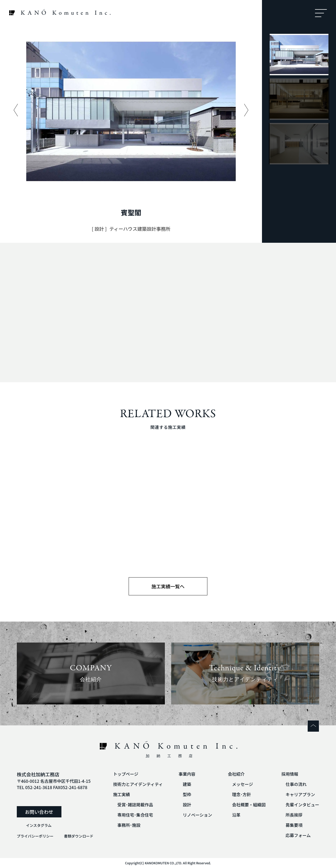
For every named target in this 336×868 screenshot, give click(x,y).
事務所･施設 (129, 825)
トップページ (126, 774)
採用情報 (290, 774)
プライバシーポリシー (35, 836)
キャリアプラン (300, 794)
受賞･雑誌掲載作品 (135, 805)
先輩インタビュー (302, 805)
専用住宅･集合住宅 (135, 815)
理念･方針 (241, 794)
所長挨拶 (294, 815)
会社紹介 (236, 774)
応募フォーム (298, 835)
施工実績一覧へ (168, 586)
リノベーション (197, 815)
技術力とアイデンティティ (138, 784)
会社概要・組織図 (249, 805)
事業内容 (187, 774)
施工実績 (122, 794)
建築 (187, 784)
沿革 (236, 815)
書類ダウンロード (79, 836)
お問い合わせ (39, 812)
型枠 (187, 794)
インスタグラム (39, 825)
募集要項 (294, 825)
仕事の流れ (296, 784)
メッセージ (243, 784)
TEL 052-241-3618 (35, 787)
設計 (187, 805)
